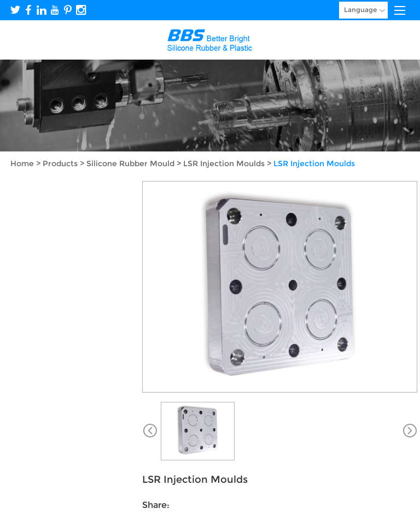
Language (364, 10)
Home (22, 163)
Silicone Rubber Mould (130, 163)
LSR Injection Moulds (224, 163)
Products (60, 163)
